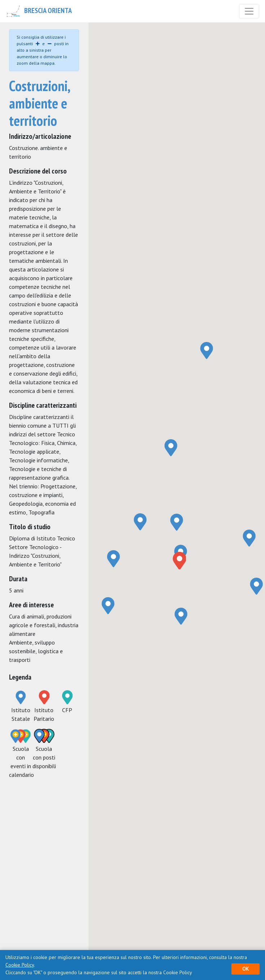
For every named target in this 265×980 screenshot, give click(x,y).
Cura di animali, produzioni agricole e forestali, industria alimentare (44, 625)
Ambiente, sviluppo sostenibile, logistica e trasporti (36, 651)
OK (246, 969)
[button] (179, 560)
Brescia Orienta (39, 11)
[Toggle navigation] (249, 11)
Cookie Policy (20, 965)
